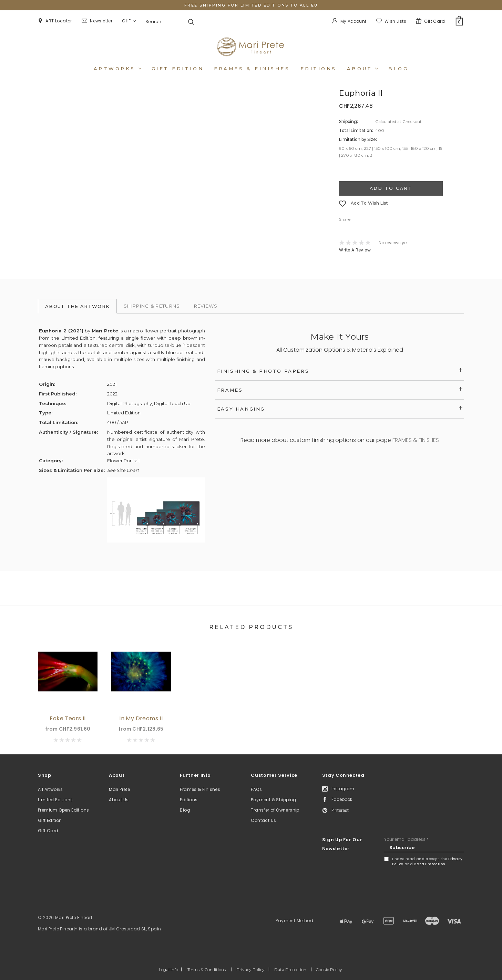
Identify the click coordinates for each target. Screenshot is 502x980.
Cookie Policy (329, 969)
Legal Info (168, 969)
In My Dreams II (141, 718)
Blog (398, 69)
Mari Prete (119, 789)
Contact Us (263, 820)
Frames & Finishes (252, 69)
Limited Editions (55, 800)
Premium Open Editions (63, 810)
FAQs (256, 789)
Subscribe (402, 848)
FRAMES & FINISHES (416, 440)
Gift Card (48, 831)
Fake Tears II (68, 718)
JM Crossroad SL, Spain (135, 929)
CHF (129, 21)
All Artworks (50, 789)
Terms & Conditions (207, 969)
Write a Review (355, 250)
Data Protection (429, 864)
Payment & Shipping (273, 800)
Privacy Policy (250, 969)
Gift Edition (50, 820)
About (362, 69)
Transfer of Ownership (275, 810)
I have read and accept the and (427, 862)
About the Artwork (77, 306)
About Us (119, 800)
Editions (319, 69)
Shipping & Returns (152, 306)
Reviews (206, 306)
